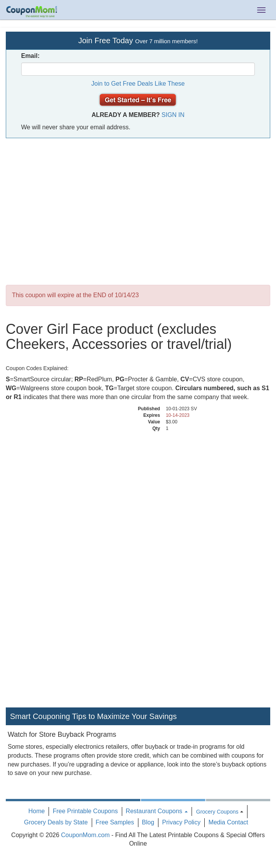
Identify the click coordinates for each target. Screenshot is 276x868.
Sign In (173, 115)
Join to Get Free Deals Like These (138, 84)
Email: (30, 56)
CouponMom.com (85, 835)
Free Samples (115, 822)
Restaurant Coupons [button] (157, 811)
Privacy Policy (182, 822)
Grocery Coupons (217, 812)
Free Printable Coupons (85, 811)
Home (37, 811)
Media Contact (228, 822)
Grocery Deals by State (56, 822)
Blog (148, 822)
